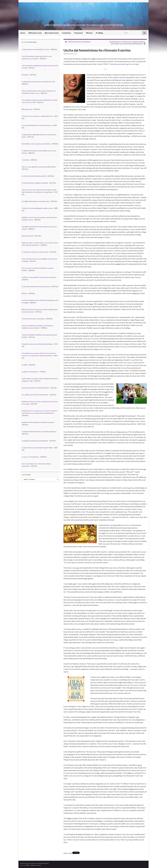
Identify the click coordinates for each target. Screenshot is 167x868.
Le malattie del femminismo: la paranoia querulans (39, 432)
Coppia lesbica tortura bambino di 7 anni (36, 49)
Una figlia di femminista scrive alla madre (36, 201)
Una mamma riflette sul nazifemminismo (35, 388)
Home (23, 33)
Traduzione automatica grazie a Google (124, 64)
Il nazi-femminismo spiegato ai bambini (35, 183)
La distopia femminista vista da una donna (36, 286)
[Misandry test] (35, 33)
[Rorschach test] (52, 33)
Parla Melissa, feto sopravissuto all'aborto (36, 144)
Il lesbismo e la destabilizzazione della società (37, 208)
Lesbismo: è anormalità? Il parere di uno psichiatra (39, 277)
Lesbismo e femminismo (30, 372)
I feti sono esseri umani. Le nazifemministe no (37, 116)
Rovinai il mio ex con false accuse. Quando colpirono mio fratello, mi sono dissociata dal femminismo (127, 43)
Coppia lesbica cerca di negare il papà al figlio (37, 448)
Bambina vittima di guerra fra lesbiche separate (38, 422)
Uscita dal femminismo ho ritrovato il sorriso (37, 125)
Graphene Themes (36, 865)
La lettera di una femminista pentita (34, 176)
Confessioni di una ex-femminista (79, 42)
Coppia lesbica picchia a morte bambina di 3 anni (38, 82)
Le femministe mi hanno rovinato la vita (35, 252)
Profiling (99, 33)
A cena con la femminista (30, 457)
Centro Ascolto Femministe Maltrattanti (84, 21)
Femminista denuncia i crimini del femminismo (37, 344)
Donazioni (78, 33)
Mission (89, 33)
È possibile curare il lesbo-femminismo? (35, 395)
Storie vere (74, 54)
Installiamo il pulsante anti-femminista (35, 441)
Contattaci (66, 33)
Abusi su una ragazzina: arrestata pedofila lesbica (39, 167)
